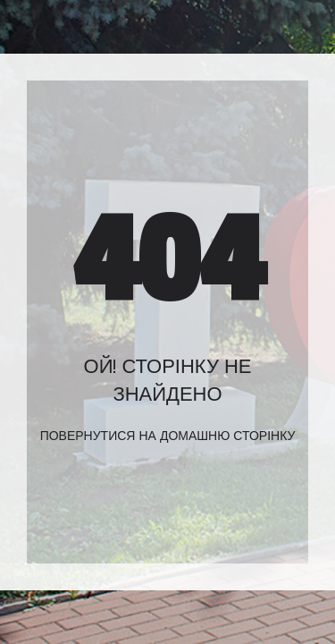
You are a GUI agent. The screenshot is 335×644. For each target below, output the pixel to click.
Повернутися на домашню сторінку (168, 436)
